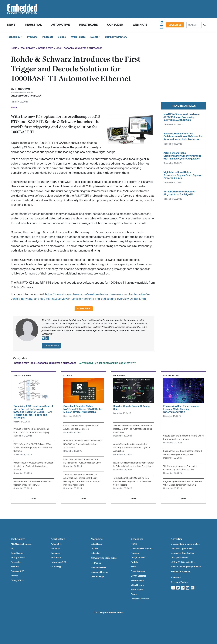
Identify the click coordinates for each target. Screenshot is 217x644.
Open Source (17, 553)
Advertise (177, 539)
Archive (94, 549)
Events (134, 594)
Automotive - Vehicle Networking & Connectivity (108, 363)
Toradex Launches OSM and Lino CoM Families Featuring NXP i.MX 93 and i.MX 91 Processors (132, 481)
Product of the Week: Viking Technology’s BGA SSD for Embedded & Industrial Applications (83, 444)
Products (32, 37)
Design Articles (138, 558)
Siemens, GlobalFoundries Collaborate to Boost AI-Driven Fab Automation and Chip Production (133, 429)
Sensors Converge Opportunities (186, 567)
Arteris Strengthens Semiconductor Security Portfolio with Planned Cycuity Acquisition (132, 448)
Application (58, 539)
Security (15, 567)
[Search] (194, 25)
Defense (56, 567)
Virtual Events (137, 585)
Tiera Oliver (23, 89)
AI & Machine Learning (21, 544)
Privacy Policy (179, 582)
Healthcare (88, 25)
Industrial (33, 25)
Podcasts (48, 37)
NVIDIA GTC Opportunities (183, 562)
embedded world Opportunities (185, 544)
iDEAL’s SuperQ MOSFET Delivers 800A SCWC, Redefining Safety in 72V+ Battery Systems (33, 448)
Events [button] (95, 37)
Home (14, 48)
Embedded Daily (98, 568)
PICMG (134, 544)
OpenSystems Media (112, 613)
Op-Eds (134, 562)
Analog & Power (18, 558)
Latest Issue (97, 544)
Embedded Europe (99, 572)
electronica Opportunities (183, 553)
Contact (176, 577)
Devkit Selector (138, 576)
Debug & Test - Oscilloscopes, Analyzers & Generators (45, 363)
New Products (137, 581)
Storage (15, 576)
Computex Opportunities (182, 549)
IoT (12, 549)
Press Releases (138, 571)
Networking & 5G (59, 562)
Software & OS (18, 571)
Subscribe (175, 25)
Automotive (60, 25)
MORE (34, 498)
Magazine (97, 539)
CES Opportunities (179, 558)
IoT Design (96, 563)
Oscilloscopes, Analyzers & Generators (79, 48)
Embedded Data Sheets (142, 549)
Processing (16, 562)
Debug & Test (46, 48)
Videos (62, 37)
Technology (28, 48)
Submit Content (180, 572)
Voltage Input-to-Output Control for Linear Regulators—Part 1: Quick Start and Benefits (33, 466)
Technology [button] (15, 37)
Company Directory (116, 37)
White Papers (78, 37)
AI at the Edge (97, 577)
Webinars (140, 25)
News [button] (11, 25)
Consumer (115, 25)
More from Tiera (51, 346)
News (133, 567)
